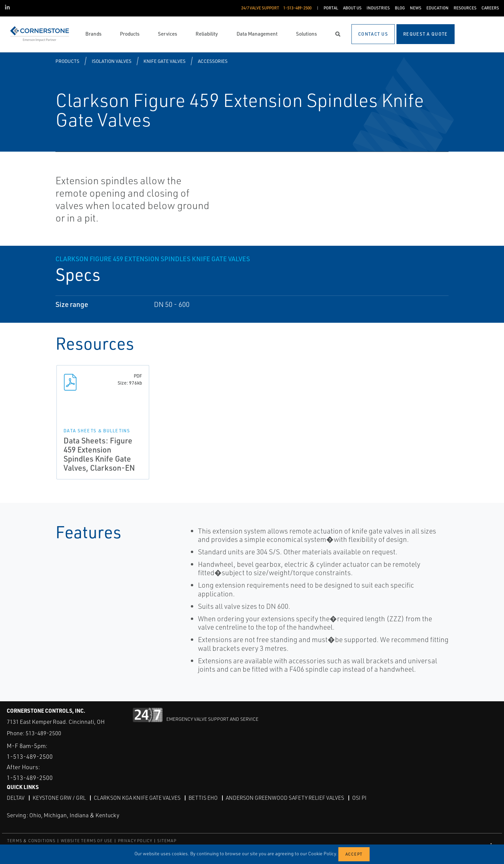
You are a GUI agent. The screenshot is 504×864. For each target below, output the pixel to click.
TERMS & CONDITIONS (31, 840)
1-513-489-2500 (30, 756)
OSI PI (359, 797)
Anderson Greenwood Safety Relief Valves (285, 797)
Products (67, 61)
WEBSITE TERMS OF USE (87, 840)
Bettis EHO (203, 797)
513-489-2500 (43, 733)
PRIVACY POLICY (135, 840)
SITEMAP (167, 840)
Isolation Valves (112, 61)
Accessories (213, 61)
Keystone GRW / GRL (59, 797)
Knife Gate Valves (164, 61)
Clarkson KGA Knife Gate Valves (137, 797)
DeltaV (16, 797)
